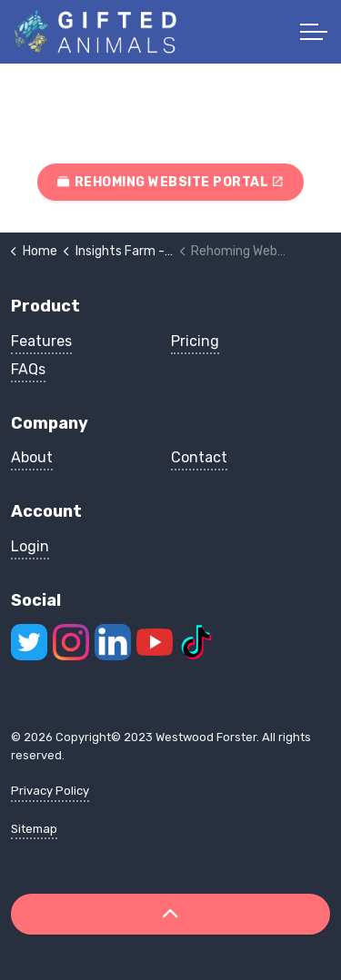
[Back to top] (170, 914)
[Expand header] (314, 32)
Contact (199, 457)
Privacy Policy (50, 791)
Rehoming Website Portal (170, 182)
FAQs (28, 369)
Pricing (195, 341)
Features (41, 341)
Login (30, 546)
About (32, 457)
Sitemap (34, 829)
